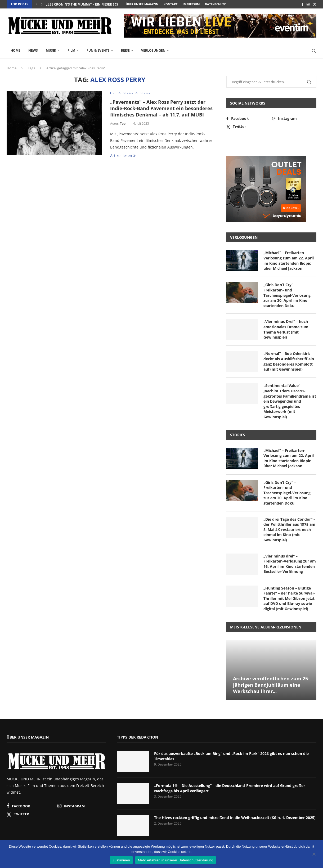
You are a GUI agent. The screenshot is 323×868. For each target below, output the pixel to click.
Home (15, 50)
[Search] (314, 51)
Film (71, 50)
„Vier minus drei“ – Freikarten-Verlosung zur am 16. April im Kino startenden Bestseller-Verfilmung (290, 564)
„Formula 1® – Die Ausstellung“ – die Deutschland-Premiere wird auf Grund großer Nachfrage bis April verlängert (230, 788)
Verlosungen (153, 50)
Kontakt (171, 4)
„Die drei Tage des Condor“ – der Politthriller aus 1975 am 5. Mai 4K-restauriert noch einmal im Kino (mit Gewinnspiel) (289, 530)
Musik (51, 50)
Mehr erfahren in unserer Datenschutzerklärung (176, 860)
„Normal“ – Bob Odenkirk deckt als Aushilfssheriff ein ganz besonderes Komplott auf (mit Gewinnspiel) (289, 361)
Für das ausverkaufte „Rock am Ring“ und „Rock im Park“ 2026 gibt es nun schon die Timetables (231, 756)
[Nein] (314, 854)
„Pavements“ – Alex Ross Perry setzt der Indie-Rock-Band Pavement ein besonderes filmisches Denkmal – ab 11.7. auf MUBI (161, 108)
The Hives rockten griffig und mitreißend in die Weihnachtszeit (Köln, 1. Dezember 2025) (235, 818)
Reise (125, 50)
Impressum (191, 4)
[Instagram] (308, 4)
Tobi (123, 123)
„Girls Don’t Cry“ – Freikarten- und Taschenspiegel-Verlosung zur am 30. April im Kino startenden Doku (287, 295)
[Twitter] (315, 4)
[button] (37, 4)
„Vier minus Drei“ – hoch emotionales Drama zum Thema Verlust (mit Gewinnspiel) (286, 329)
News (33, 50)
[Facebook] (302, 4)
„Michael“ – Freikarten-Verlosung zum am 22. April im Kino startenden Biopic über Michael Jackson (289, 260)
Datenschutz (215, 4)
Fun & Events (98, 50)
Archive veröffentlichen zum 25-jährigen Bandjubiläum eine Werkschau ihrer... (271, 685)
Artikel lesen (123, 156)
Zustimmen (121, 860)
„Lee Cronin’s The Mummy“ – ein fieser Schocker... (89, 4)
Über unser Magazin (142, 4)
